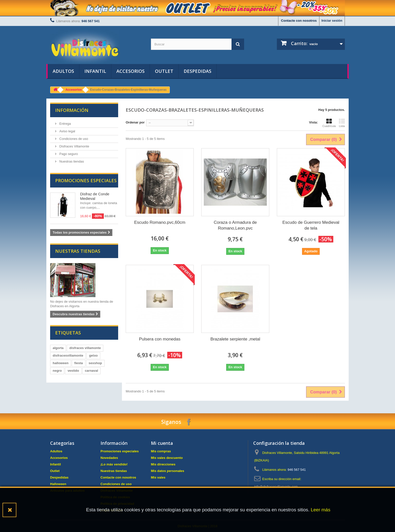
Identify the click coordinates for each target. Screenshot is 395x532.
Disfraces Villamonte (74, 146)
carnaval (92, 371)
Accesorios (130, 71)
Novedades (109, 458)
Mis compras (161, 451)
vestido (73, 371)
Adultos (63, 71)
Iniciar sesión (332, 21)
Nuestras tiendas (71, 161)
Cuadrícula (329, 123)
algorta (58, 348)
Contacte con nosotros (299, 21)
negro (57, 371)
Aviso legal (67, 131)
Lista (342, 123)
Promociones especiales (86, 180)
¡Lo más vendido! (114, 464)
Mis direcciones (163, 464)
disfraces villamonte (85, 348)
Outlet (164, 71)
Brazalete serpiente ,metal (235, 339)
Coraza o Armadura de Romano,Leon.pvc (235, 225)
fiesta (79, 363)
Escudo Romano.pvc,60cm (160, 222)
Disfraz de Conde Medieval (95, 196)
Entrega (65, 124)
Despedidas (197, 71)
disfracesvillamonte (68, 355)
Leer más (321, 510)
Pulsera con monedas (160, 339)
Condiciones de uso (73, 139)
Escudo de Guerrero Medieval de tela (311, 225)
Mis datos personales (168, 471)
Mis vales (158, 477)
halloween (61, 363)
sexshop (95, 363)
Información (72, 110)
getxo (93, 355)
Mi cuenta (162, 443)
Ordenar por (135, 122)
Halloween (58, 484)
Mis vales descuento (167, 458)
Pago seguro (68, 154)
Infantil (95, 71)
